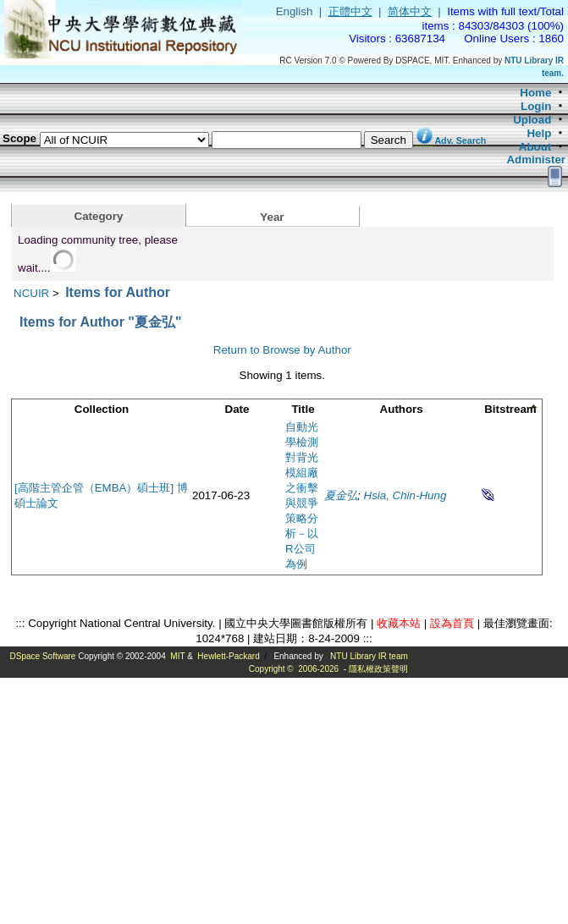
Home (535, 93)
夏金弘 (341, 495)
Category (99, 216)
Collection (102, 409)
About (535, 147)
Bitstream (510, 409)
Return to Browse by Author (282, 350)
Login (536, 106)
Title (303, 409)
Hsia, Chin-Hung (405, 495)
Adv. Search (460, 140)
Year (272, 217)
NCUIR (31, 293)
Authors (402, 409)
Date (237, 409)
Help (539, 133)
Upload (532, 120)
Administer (536, 159)
